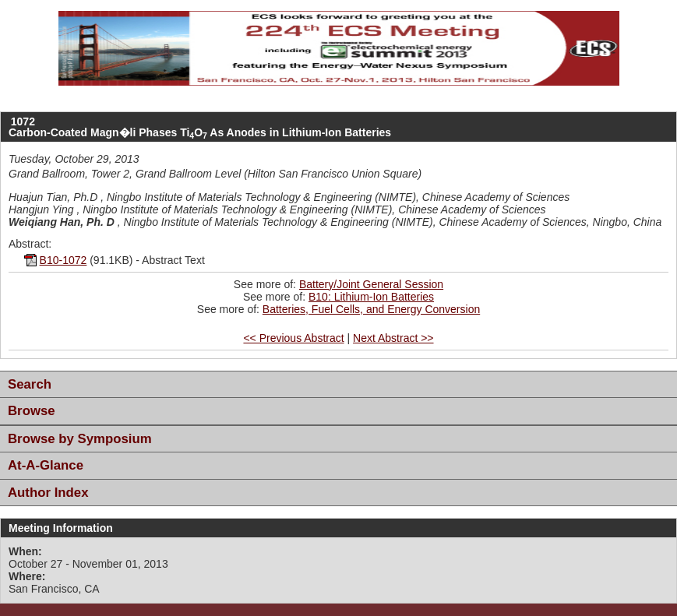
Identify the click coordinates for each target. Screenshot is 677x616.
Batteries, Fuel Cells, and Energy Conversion (371, 309)
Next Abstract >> (393, 338)
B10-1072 (63, 260)
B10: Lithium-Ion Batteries (371, 297)
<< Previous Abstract (293, 338)
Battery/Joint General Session (371, 284)
